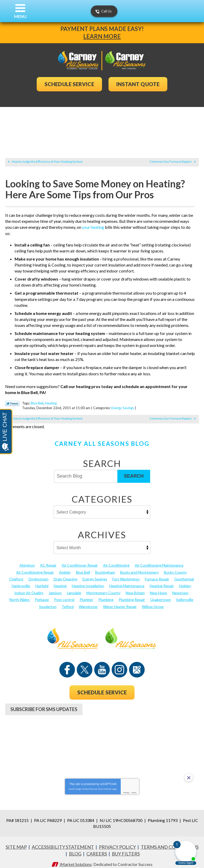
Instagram (119, 665)
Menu (20, 16)
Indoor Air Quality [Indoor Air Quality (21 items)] (29, 588)
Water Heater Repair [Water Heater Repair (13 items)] (120, 602)
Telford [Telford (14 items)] (68, 602)
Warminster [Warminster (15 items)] (88, 602)
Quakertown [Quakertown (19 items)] (161, 595)
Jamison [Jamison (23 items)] (55, 588)
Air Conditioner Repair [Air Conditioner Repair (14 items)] (80, 560)
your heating (93, 227)
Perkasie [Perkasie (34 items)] (42, 595)
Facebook (67, 665)
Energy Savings (123, 403)
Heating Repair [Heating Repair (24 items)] (162, 581)
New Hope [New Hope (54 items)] (158, 588)
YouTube (102, 665)
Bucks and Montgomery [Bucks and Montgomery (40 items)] (139, 567)
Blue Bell (37, 399)
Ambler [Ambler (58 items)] (65, 567)
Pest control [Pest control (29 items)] (64, 595)
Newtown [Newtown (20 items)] (180, 588)
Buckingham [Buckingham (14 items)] (105, 567)
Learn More (102, 36)
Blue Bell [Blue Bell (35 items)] (83, 567)
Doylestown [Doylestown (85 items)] (39, 574)
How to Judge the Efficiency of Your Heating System (47, 161)
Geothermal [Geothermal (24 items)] (184, 574)
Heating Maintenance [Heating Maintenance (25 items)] (127, 581)
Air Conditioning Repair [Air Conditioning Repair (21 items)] (35, 567)
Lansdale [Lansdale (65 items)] (74, 588)
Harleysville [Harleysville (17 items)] (21, 581)
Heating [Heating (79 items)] (60, 581)
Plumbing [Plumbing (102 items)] (106, 595)
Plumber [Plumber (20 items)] (86, 595)
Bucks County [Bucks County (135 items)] (175, 567)
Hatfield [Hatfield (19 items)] (42, 581)
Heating (51, 399)
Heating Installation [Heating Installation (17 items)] (88, 581)
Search (134, 471)
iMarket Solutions (76, 857)
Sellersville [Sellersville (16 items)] (185, 595)
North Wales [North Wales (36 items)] (20, 595)
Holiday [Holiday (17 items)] (185, 581)
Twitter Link (12, 399)
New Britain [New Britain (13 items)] (135, 588)
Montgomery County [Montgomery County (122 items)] (103, 588)
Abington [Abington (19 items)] (27, 560)
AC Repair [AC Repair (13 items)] (48, 560)
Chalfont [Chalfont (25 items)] (16, 574)
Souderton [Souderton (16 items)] (48, 602)
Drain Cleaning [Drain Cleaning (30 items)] (65, 574)
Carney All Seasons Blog (102, 439)
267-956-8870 (102, 723)
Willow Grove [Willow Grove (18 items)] (153, 602)
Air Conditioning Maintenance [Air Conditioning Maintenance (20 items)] (159, 560)
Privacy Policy (88, 783)
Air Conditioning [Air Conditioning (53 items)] (116, 560)
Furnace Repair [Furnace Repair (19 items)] (157, 574)
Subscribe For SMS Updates (44, 704)
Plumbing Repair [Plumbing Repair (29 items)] (132, 595)
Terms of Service (105, 783)
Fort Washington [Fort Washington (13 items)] (126, 574)
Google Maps (137, 665)
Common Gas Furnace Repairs (171, 161)
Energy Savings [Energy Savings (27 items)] (95, 574)
